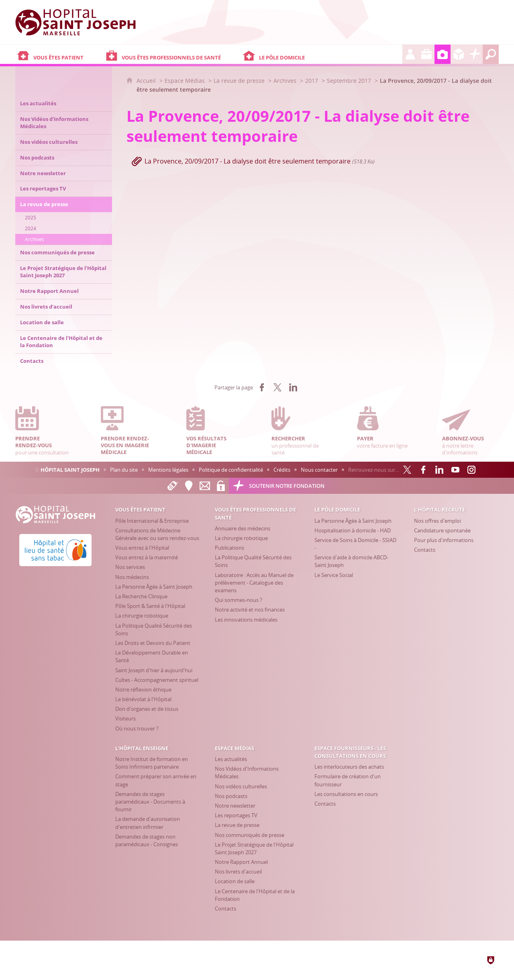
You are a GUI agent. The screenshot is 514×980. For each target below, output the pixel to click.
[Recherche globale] (491, 54)
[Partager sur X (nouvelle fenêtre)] (277, 387)
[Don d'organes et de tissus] (147, 709)
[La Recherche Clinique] (141, 596)
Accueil (147, 81)
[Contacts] (425, 550)
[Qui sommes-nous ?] (239, 600)
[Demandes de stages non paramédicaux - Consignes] (147, 840)
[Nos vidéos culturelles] (241, 786)
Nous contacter (319, 470)
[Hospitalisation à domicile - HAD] (353, 530)
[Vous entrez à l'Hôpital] (142, 548)
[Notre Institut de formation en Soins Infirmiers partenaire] (152, 763)
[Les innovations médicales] (246, 620)
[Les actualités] (231, 759)
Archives (285, 81)
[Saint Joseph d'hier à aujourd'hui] (154, 670)
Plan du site (124, 470)
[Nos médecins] (132, 577)
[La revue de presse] (237, 825)
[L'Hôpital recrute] (410, 54)
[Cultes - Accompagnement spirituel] (157, 680)
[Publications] (229, 548)
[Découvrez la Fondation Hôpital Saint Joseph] (475, 54)
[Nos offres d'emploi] (438, 521)
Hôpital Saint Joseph (70, 470)
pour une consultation (43, 431)
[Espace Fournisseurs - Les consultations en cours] (459, 54)
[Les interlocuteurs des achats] (349, 767)
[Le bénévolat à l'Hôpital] (143, 699)
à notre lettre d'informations (470, 431)
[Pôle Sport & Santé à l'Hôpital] (150, 606)
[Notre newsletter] (235, 806)
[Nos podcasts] (231, 796)
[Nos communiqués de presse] (250, 835)
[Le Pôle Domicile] (321, 54)
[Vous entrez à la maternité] (147, 557)
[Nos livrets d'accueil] (238, 872)
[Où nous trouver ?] (137, 728)
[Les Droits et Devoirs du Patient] (153, 643)
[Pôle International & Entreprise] (152, 521)
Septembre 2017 (349, 81)
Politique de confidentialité (231, 470)
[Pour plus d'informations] (444, 540)
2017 (312, 81)
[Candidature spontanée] (442, 530)
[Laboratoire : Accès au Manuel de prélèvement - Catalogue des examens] (254, 583)
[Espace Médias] (443, 54)
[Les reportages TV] (236, 815)
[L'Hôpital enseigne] (426, 54)
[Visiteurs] (125, 718)
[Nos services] (130, 567)
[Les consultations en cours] (346, 794)
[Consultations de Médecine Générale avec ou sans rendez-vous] (157, 534)
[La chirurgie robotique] (142, 616)
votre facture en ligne (385, 428)
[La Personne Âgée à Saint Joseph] (154, 587)
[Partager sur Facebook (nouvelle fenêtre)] (262, 387)
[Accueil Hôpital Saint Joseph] (75, 22)
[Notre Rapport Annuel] (241, 862)
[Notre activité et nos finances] (250, 610)
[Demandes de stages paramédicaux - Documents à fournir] (150, 802)
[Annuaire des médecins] (243, 528)
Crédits (282, 470)
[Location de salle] (235, 881)
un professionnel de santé (300, 431)
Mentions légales (168, 470)
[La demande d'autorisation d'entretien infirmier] (148, 823)
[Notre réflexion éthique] (143, 689)
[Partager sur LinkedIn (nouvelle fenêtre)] (293, 387)
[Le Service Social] (334, 575)
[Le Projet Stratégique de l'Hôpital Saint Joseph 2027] (254, 848)
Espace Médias (185, 81)
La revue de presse (239, 81)
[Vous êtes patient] (59, 54)
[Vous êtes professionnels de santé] (172, 54)
